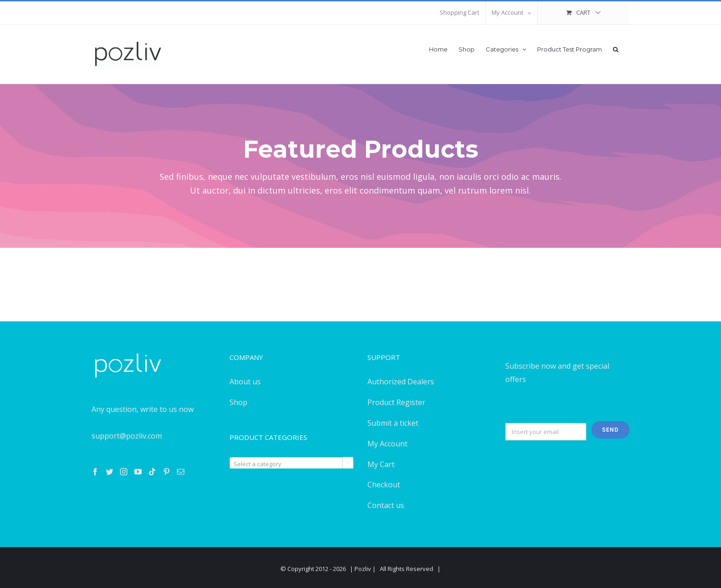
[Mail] (181, 472)
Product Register (396, 402)
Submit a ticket (393, 423)
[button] (616, 49)
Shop (238, 402)
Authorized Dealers (401, 382)
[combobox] (292, 463)
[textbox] (292, 464)
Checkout (384, 485)
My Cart (381, 464)
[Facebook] (95, 472)
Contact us (386, 505)
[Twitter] (109, 472)
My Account (387, 444)
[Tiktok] (152, 472)
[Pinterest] (166, 472)
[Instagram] (124, 472)
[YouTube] (138, 472)
